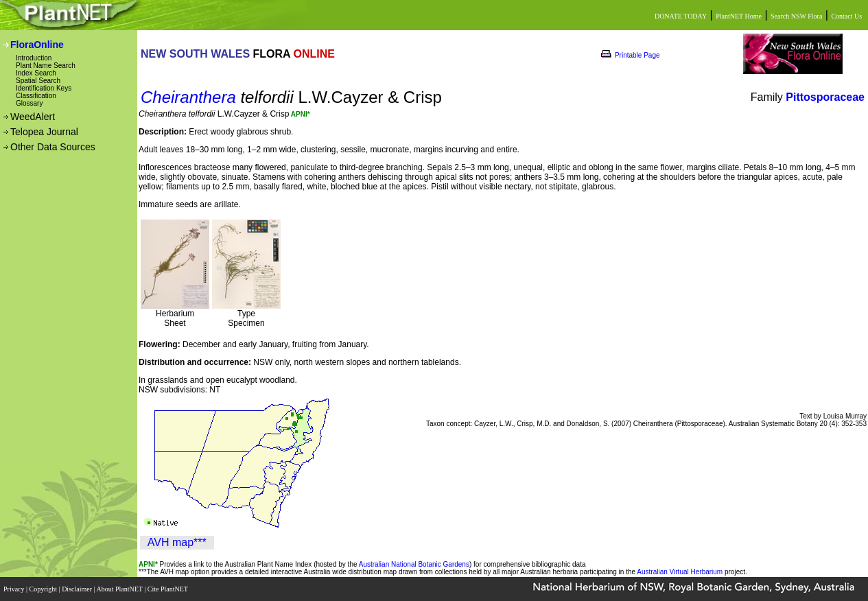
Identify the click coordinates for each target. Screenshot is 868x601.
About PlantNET (120, 589)
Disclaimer (78, 589)
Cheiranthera (188, 97)
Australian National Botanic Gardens (414, 564)
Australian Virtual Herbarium (680, 572)
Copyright (44, 589)
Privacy (15, 589)
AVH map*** (177, 542)
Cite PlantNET (168, 589)
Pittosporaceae (825, 97)
